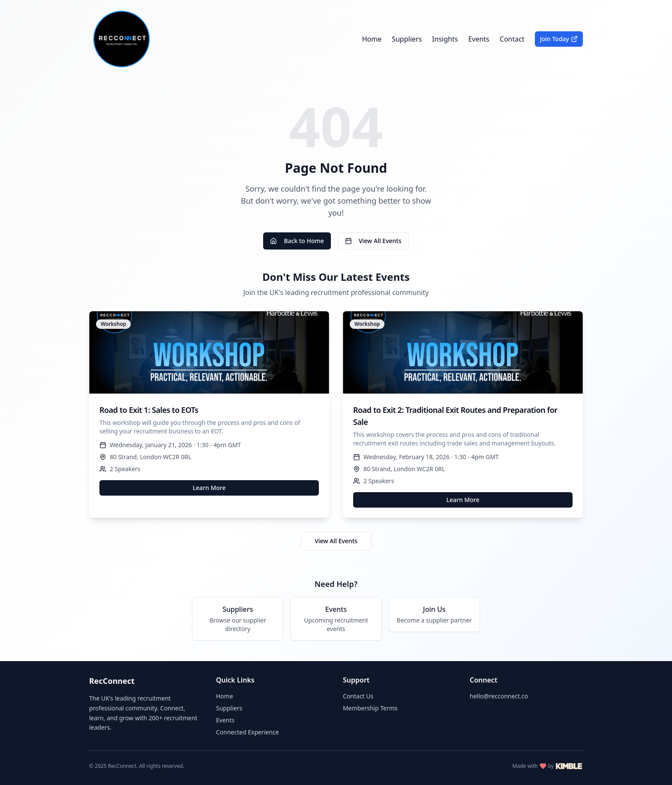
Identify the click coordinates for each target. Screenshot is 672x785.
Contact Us (358, 696)
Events (478, 39)
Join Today (559, 39)
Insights (445, 39)
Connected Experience (247, 732)
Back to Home (297, 241)
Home (372, 39)
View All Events (373, 241)
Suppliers (407, 39)
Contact (512, 39)
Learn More (209, 488)
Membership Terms (370, 708)
